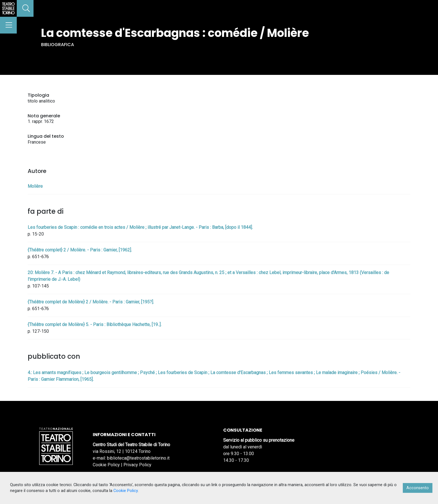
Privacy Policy (137, 465)
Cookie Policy (106, 465)
